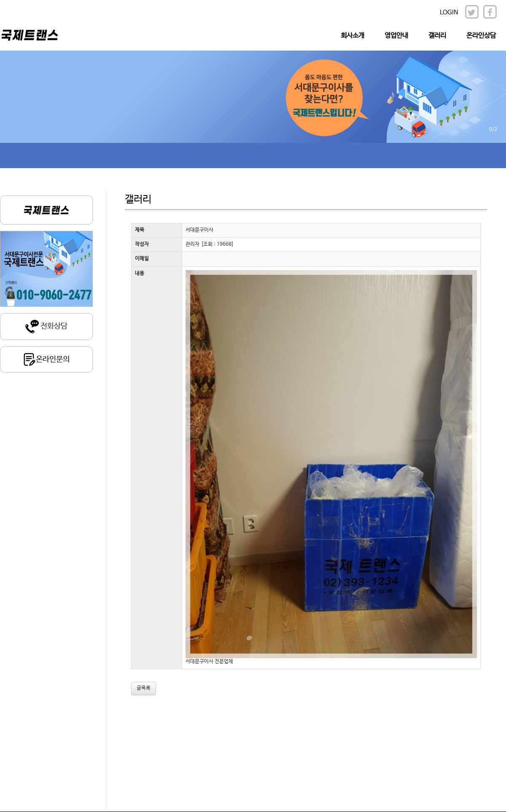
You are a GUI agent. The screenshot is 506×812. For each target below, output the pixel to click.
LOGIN (449, 12)
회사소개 (353, 36)
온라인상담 (481, 36)
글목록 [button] (144, 688)
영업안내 (396, 36)
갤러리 (437, 36)
